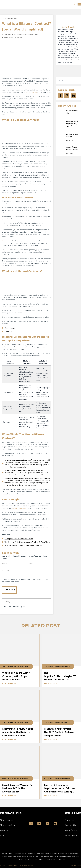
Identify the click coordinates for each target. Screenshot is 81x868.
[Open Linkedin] (73, 96)
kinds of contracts (19, 508)
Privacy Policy (76, 865)
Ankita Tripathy (68, 27)
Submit (11, 590)
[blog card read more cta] (18, 683)
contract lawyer (31, 92)
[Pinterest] (55, 824)
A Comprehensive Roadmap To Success (19, 539)
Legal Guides (13, 18)
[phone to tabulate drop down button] (79, 4)
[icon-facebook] (60, 96)
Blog (2, 835)
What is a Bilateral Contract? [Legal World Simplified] (23, 545)
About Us (70, 820)
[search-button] (74, 4)
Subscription (71, 835)
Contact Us (70, 825)
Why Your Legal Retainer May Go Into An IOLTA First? (72, 112)
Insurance (8, 331)
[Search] (77, 81)
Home (4, 18)
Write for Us (71, 830)
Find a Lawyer (7, 820)
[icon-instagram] (67, 96)
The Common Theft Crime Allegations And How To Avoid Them (27, 542)
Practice (4, 830)
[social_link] (31, 824)
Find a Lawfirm (7, 825)
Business (6, 241)
